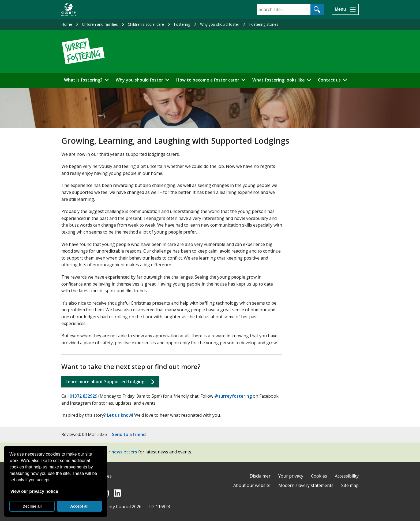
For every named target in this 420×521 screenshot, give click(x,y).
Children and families (100, 24)
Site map (350, 485)
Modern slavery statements (306, 485)
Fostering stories (264, 24)
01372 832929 (83, 396)
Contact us (329, 80)
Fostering (182, 24)
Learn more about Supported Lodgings (106, 382)
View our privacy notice (34, 491)
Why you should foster (220, 24)
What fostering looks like (279, 80)
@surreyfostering (233, 396)
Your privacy (291, 476)
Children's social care (146, 24)
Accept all (79, 506)
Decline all (32, 506)
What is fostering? (83, 80)
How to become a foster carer (208, 80)
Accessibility (347, 476)
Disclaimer (260, 476)
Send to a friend (129, 434)
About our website (252, 485)
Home (67, 24)
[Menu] (345, 9)
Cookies (319, 476)
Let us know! (120, 415)
